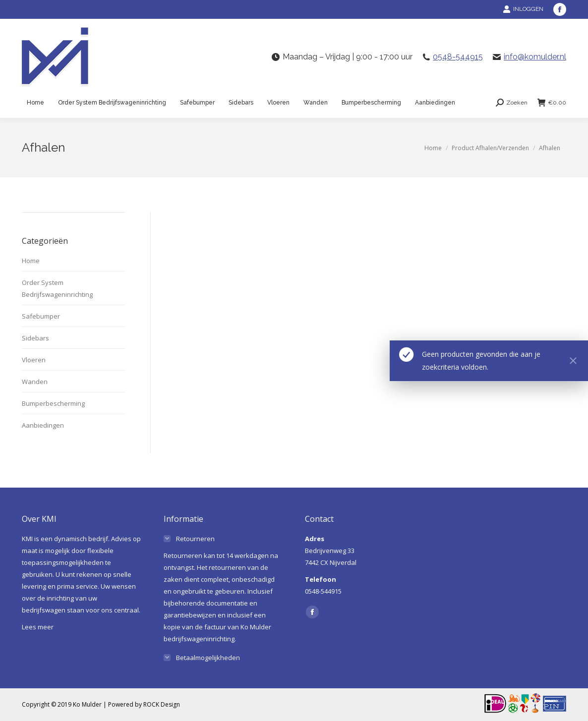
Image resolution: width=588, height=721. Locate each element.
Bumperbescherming (53, 403)
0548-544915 (458, 57)
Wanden (35, 382)
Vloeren (34, 360)
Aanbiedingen (43, 425)
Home (31, 261)
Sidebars (35, 338)
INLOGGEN (523, 9)
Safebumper (41, 316)
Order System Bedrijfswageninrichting (57, 288)
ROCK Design (162, 704)
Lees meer (38, 627)
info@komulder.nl (535, 57)
